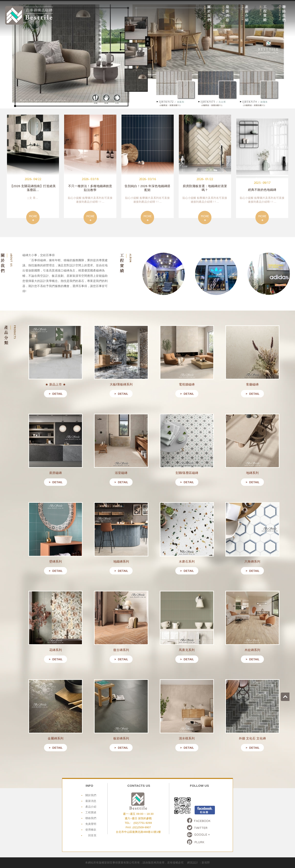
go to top (291, 690)
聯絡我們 (91, 818)
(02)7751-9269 (143, 823)
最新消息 (91, 801)
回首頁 (92, 835)
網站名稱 (29, 15)
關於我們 (91, 795)
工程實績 (91, 812)
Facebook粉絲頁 (205, 810)
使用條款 (91, 830)
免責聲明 (91, 824)
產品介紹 (91, 807)
